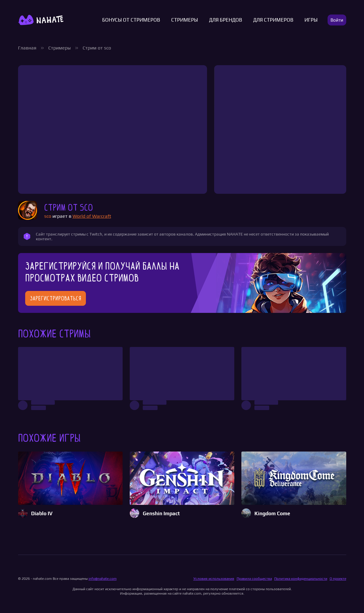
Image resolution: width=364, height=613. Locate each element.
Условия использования (214, 579)
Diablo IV (42, 514)
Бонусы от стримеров (131, 20)
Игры (311, 20)
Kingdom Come (272, 514)
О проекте (338, 579)
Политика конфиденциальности (301, 579)
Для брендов (226, 20)
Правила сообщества (254, 579)
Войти (337, 20)
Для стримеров (273, 20)
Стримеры (185, 20)
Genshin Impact (161, 514)
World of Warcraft (92, 216)
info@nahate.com (103, 579)
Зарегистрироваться (56, 298)
